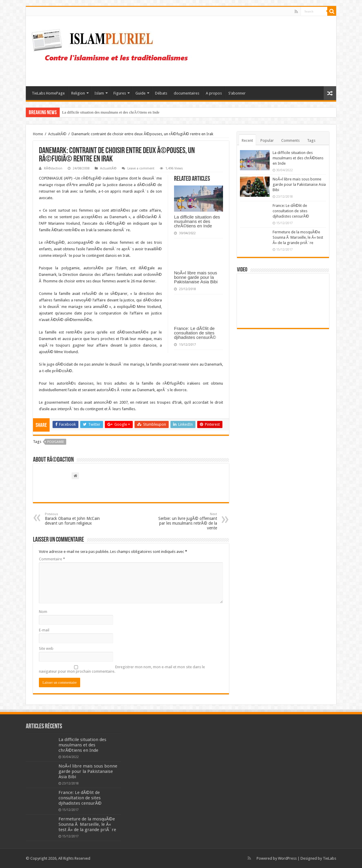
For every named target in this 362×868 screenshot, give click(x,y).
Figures (120, 93)
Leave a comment (141, 168)
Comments (290, 140)
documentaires (186, 93)
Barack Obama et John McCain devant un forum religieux (75, 519)
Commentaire (52, 559)
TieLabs (329, 858)
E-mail (44, 630)
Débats (161, 93)
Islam (99, 93)
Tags (311, 140)
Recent (247, 140)
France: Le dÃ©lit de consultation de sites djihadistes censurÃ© (195, 333)
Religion (78, 93)
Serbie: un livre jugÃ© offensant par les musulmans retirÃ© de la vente (187, 521)
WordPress (287, 858)
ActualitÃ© (57, 134)
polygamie (56, 442)
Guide (140, 93)
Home (38, 134)
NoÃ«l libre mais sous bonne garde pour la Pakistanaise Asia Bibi (196, 277)
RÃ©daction (53, 168)
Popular (267, 140)
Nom (43, 612)
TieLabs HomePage (48, 93)
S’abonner (237, 93)
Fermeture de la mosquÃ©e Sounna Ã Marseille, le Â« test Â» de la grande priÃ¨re (298, 237)
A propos (214, 93)
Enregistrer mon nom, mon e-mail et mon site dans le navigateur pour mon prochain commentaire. (122, 669)
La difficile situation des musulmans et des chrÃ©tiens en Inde (111, 112)
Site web (46, 648)
